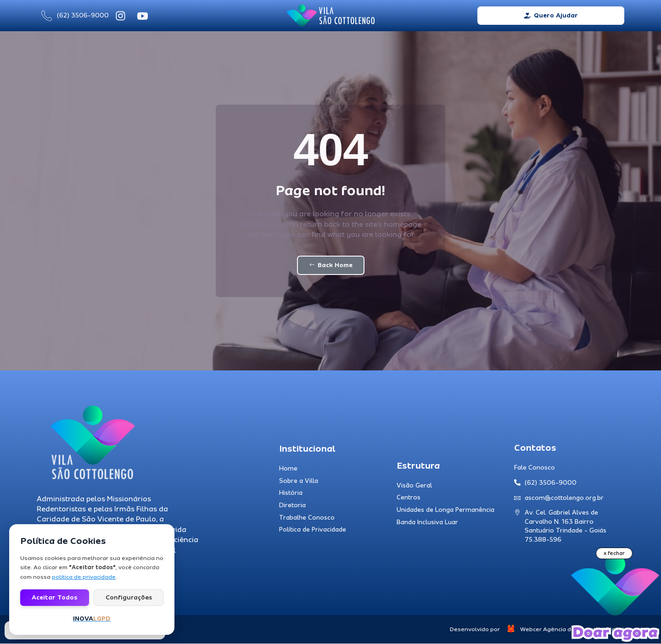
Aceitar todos (55, 597)
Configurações (129, 597)
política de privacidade (84, 577)
